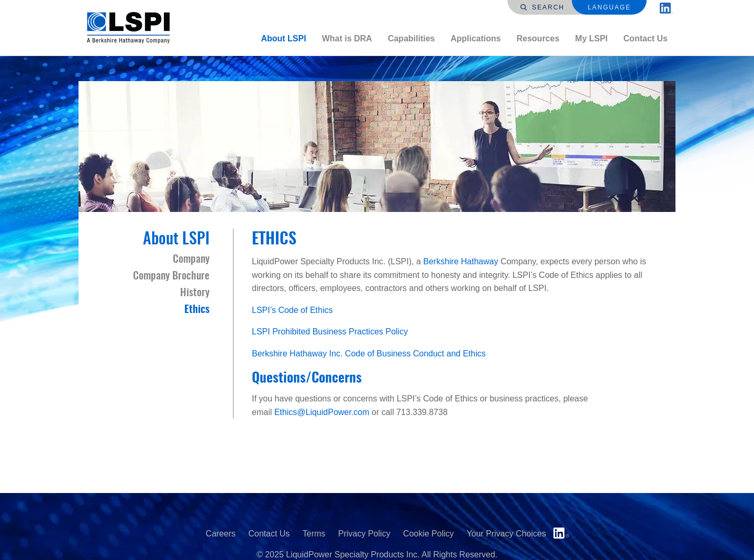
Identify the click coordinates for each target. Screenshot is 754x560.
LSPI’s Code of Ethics (293, 310)
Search (542, 7)
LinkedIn (561, 533)
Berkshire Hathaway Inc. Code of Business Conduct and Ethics (369, 354)
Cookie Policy (429, 534)
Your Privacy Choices (506, 534)
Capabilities (412, 38)
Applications (475, 38)
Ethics (197, 310)
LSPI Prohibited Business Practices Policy (330, 332)
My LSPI (591, 38)
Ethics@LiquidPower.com (322, 412)
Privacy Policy (364, 534)
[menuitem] (283, 39)
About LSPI (283, 38)
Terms (314, 534)
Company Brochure (171, 276)
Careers (221, 534)
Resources (538, 38)
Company (191, 260)
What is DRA (347, 38)
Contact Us (646, 38)
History (195, 293)
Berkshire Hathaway (461, 261)
